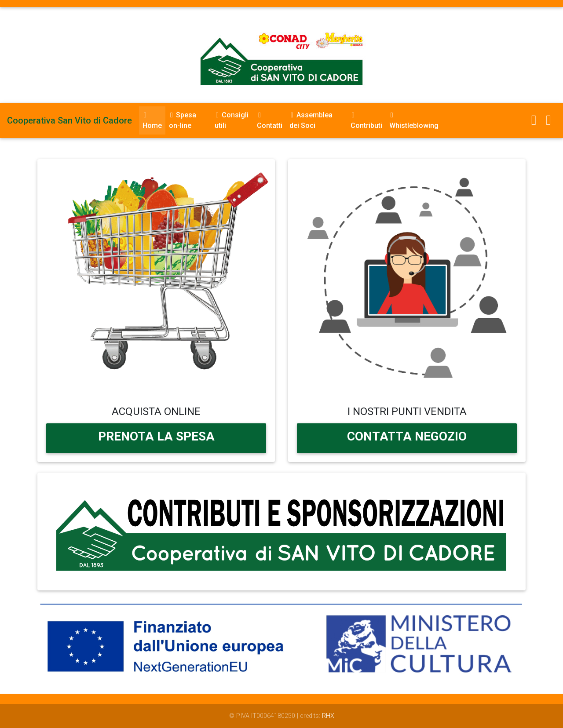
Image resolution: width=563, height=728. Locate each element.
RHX (328, 716)
